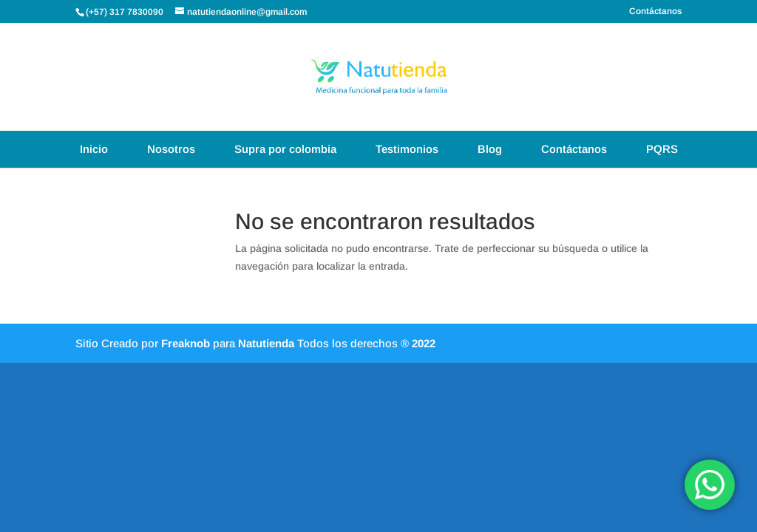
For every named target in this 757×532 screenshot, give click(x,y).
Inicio (94, 149)
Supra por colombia (285, 149)
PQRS (662, 149)
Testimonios (407, 149)
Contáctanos (655, 11)
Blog (490, 149)
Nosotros (171, 149)
